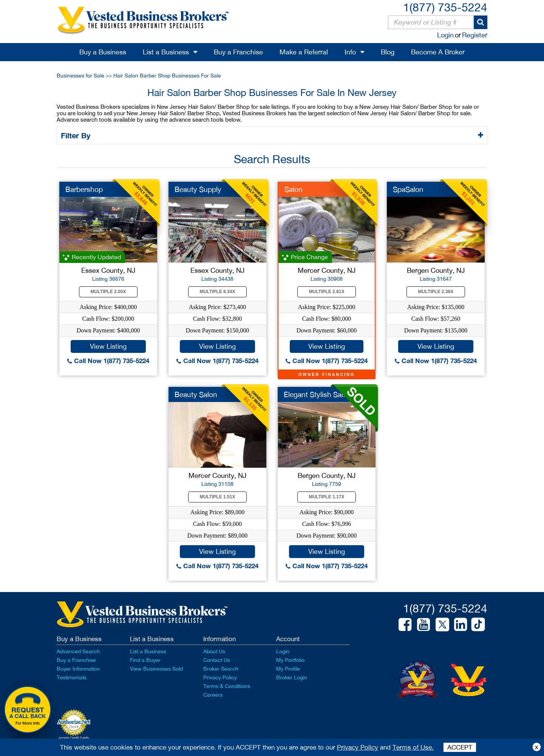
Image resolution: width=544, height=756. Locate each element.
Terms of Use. (413, 747)
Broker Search (221, 669)
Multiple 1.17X (327, 497)
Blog (388, 52)
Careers (213, 695)
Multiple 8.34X (218, 292)
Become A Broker (438, 52)
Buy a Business (103, 52)
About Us (214, 651)
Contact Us (217, 660)
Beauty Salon (196, 394)
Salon (294, 189)
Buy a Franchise (238, 52)
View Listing (108, 346)
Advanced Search (78, 651)
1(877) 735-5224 (445, 7)
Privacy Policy (220, 677)
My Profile (288, 669)
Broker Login (292, 677)
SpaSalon (408, 189)
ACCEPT (460, 747)
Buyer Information (78, 669)
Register (475, 35)
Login (445, 35)
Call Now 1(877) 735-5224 (108, 361)
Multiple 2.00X (108, 292)
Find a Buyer (145, 660)
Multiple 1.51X (218, 497)
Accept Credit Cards (74, 738)
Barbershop (84, 189)
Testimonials (72, 677)
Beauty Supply (198, 189)
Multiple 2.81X (327, 292)
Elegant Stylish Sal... (316, 394)
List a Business (166, 52)
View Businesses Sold (156, 669)
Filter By (77, 135)
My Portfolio (290, 660)
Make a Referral (304, 52)
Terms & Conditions (227, 686)
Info (350, 52)
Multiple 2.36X (436, 292)
